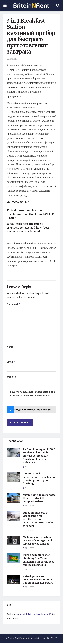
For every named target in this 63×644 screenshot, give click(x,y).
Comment (13, 305)
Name (11, 348)
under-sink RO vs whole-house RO (34, 616)
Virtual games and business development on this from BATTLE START (30, 214)
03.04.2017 (12, 59)
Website (11, 378)
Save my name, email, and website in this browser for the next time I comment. (33, 395)
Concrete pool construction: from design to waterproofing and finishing (39, 480)
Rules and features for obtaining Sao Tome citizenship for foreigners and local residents (38, 561)
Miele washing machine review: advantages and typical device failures (37, 542)
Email (11, 363)
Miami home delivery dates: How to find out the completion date (39, 499)
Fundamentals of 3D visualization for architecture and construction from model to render (38, 521)
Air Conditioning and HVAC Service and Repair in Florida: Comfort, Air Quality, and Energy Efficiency (39, 457)
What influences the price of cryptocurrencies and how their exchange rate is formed (28, 228)
